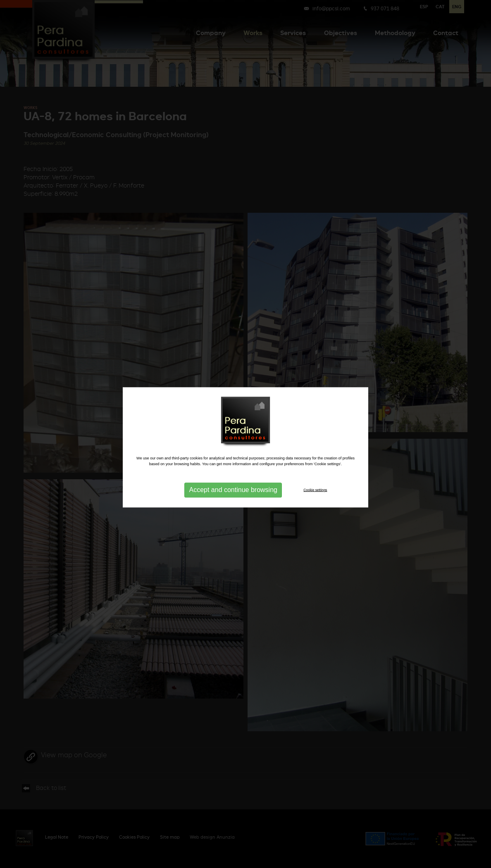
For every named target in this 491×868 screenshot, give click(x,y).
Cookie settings (315, 495)
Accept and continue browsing (233, 495)
